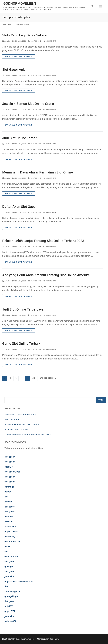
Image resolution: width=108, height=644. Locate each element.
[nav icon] (100, 6)
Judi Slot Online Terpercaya (23, 309)
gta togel (9, 566)
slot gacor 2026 (12, 472)
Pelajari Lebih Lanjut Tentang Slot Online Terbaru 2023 (43, 241)
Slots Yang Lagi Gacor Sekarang (26, 35)
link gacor (9, 507)
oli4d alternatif (12, 556)
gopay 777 (10, 611)
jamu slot (9, 576)
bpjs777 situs (11, 532)
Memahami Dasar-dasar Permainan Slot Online (38, 172)
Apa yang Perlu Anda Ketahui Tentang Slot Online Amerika (46, 275)
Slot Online (35, 41)
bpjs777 (9, 606)
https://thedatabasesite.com (19, 582)
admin (6, 41)
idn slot (8, 502)
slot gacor (10, 457)
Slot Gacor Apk (13, 70)
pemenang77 (11, 537)
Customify (54, 639)
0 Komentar (50, 41)
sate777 (9, 467)
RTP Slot (9, 522)
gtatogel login (11, 596)
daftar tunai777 (12, 542)
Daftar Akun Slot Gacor (20, 207)
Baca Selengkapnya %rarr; (19, 56)
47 (34, 378)
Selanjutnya (48, 378)
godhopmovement (20, 4)
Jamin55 (9, 517)
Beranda (7, 25)
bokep (8, 492)
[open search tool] (92, 6)
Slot (7, 586)
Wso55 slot (10, 527)
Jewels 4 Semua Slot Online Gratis (28, 104)
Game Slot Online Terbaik (21, 344)
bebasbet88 (10, 621)
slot (6, 497)
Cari (101, 400)
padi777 (9, 547)
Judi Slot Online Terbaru (20, 138)
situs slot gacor (12, 591)
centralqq (9, 487)
